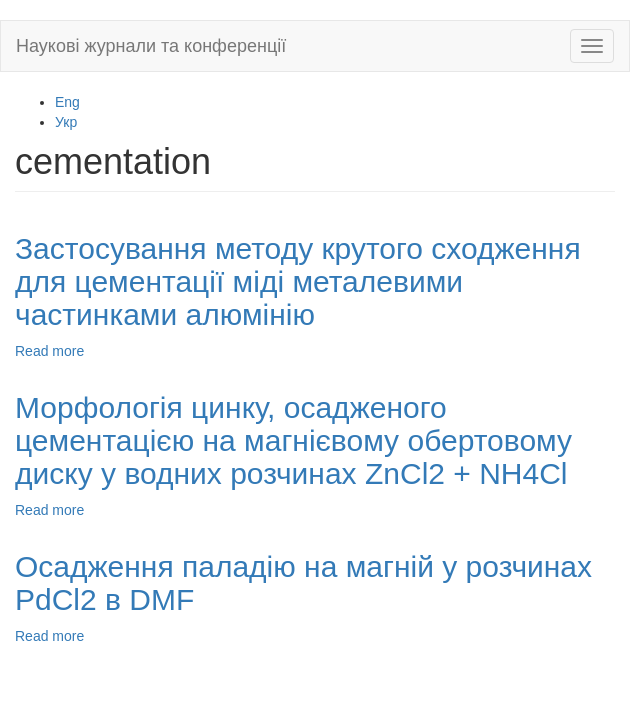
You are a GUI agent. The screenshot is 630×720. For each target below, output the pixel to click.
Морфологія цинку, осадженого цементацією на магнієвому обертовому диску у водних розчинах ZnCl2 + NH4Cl (293, 440)
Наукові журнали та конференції (151, 46)
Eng (67, 102)
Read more (49, 351)
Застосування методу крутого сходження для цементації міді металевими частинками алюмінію (298, 281)
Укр (66, 122)
